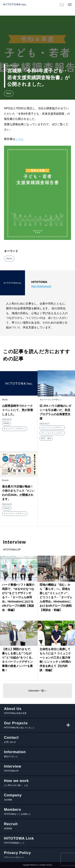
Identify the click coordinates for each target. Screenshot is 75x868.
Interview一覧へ (37, 691)
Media (6, 423)
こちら (19, 139)
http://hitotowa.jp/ (41, 286)
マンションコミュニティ (52, 433)
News (9, 93)
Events (7, 508)
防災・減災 (46, 438)
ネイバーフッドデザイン (15, 429)
